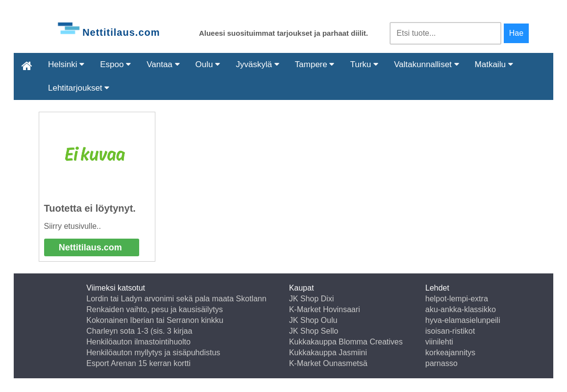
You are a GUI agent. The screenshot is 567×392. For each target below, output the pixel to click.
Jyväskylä (257, 64)
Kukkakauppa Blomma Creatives (346, 342)
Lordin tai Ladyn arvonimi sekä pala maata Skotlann (176, 299)
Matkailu (494, 64)
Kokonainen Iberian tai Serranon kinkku (155, 320)
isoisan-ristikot (450, 331)
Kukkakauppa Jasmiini (328, 353)
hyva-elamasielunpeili (463, 320)
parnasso (442, 363)
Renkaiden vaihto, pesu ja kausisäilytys (154, 309)
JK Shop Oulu (313, 320)
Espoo (115, 64)
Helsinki (66, 64)
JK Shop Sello (314, 331)
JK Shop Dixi (312, 299)
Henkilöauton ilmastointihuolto (138, 342)
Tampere (315, 64)
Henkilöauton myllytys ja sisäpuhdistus (153, 353)
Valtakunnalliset (427, 64)
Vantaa (163, 64)
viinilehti (439, 342)
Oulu (208, 64)
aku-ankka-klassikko (461, 309)
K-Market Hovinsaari (325, 309)
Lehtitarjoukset (79, 88)
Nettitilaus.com (90, 247)
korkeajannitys (450, 353)
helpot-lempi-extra (457, 299)
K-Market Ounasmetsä (328, 363)
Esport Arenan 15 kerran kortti (138, 363)
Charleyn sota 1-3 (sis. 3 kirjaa (139, 331)
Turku (364, 64)
